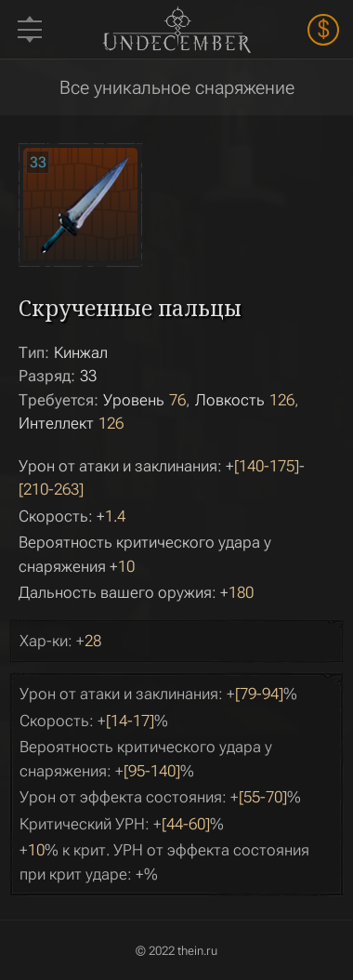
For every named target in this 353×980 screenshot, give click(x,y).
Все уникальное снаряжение (177, 87)
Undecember (176, 29)
